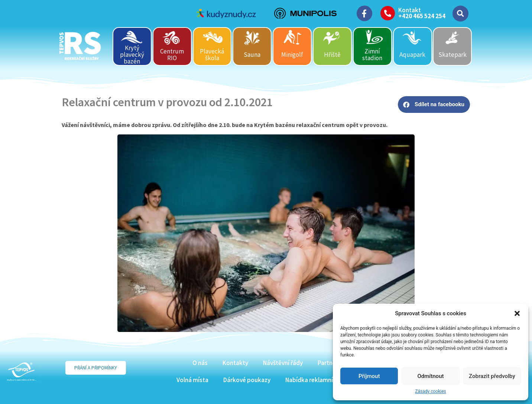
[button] (517, 313)
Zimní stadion (372, 55)
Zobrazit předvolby (492, 376)
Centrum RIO (172, 55)
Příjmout (369, 376)
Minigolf (292, 55)
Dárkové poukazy (247, 380)
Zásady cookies (430, 391)
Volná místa (192, 380)
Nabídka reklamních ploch (320, 380)
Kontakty (235, 363)
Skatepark (452, 55)
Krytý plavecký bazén (132, 54)
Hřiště (332, 55)
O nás (200, 363)
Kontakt (410, 10)
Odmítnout (431, 376)
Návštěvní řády (283, 363)
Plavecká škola (212, 55)
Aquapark (412, 55)
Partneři (329, 363)
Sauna (252, 55)
